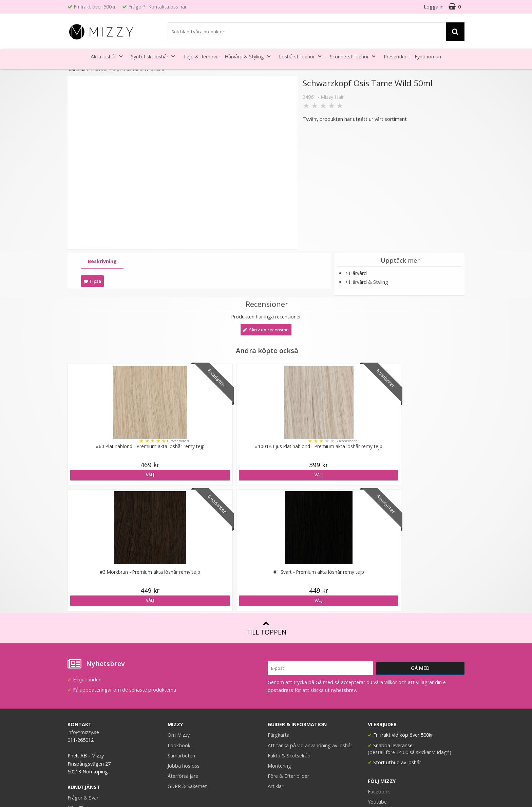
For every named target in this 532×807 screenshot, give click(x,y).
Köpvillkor (78, 682)
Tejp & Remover (202, 57)
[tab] (102, 262)
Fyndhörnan (428, 57)
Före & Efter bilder (288, 650)
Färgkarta (279, 609)
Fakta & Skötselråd (289, 630)
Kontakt (77, 703)
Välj (116, 475)
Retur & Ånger (83, 692)
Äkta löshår (109, 56)
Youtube (377, 676)
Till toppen (266, 503)
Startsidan (78, 69)
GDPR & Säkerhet (187, 661)
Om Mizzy (179, 609)
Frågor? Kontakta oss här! (158, 7)
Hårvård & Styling (250, 56)
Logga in (434, 7)
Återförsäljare (183, 650)
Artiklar (275, 661)
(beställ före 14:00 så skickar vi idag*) (410, 627)
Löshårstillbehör (302, 56)
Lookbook (179, 620)
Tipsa (92, 281)
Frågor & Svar (83, 672)
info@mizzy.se (83, 607)
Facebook (379, 666)
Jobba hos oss (184, 640)
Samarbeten (181, 630)
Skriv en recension (266, 330)
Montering (279, 640)
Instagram (379, 686)
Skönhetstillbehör (355, 56)
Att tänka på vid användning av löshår (310, 620)
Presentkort (397, 57)
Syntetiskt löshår (155, 56)
